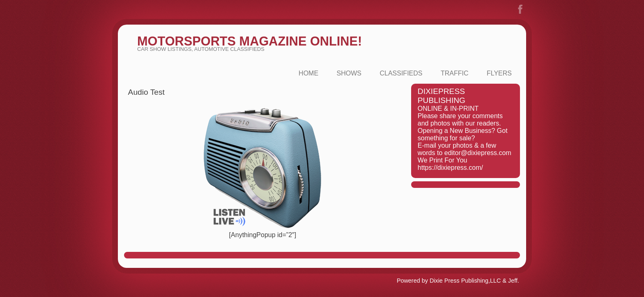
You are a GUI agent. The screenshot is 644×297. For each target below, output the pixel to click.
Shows (349, 73)
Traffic (455, 73)
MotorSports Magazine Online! (250, 41)
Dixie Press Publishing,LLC (465, 281)
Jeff (513, 281)
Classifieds (401, 73)
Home (308, 73)
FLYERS (499, 73)
